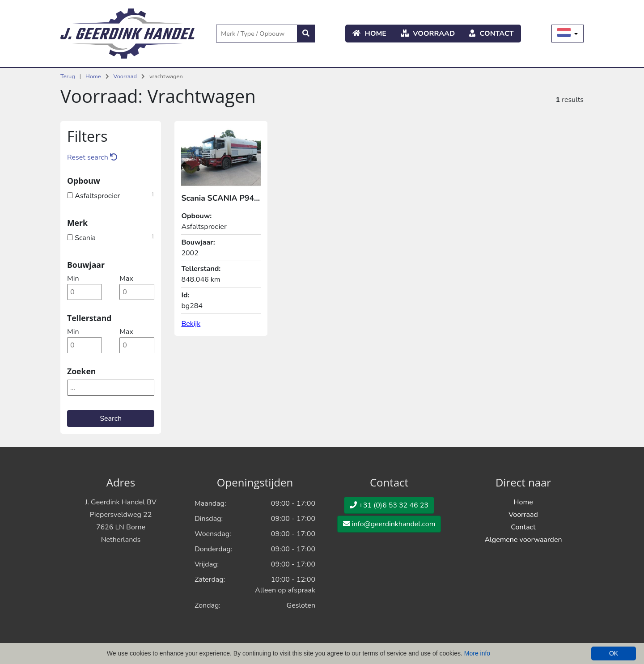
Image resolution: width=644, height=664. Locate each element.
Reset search (92, 157)
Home (369, 34)
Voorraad (428, 34)
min (73, 279)
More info (477, 653)
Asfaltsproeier (111, 195)
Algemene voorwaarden (523, 540)
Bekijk (191, 324)
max (126, 279)
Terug (68, 76)
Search (111, 419)
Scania (111, 237)
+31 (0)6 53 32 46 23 (389, 505)
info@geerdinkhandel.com (389, 524)
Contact (491, 34)
